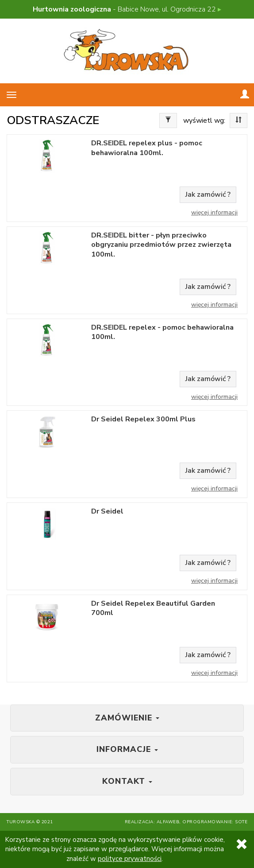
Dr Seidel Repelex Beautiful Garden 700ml (153, 608)
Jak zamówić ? (208, 195)
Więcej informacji (214, 212)
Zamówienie (127, 718)
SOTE (241, 822)
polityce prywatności (130, 859)
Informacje (127, 749)
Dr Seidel (107, 512)
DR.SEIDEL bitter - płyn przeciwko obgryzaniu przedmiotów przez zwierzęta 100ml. (161, 245)
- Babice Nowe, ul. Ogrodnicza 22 (127, 9)
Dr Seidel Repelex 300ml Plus (143, 419)
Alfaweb (168, 822)
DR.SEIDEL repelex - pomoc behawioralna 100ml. (162, 332)
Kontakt (127, 781)
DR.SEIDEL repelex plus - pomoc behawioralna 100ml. (147, 148)
